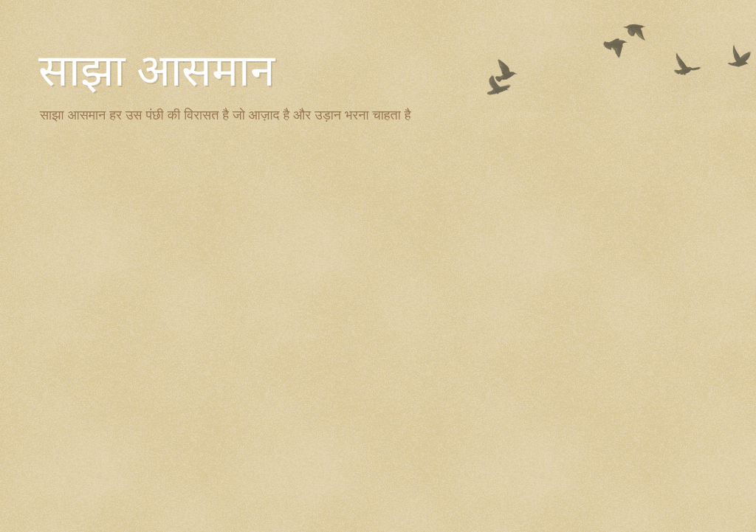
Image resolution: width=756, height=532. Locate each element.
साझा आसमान (157, 71)
